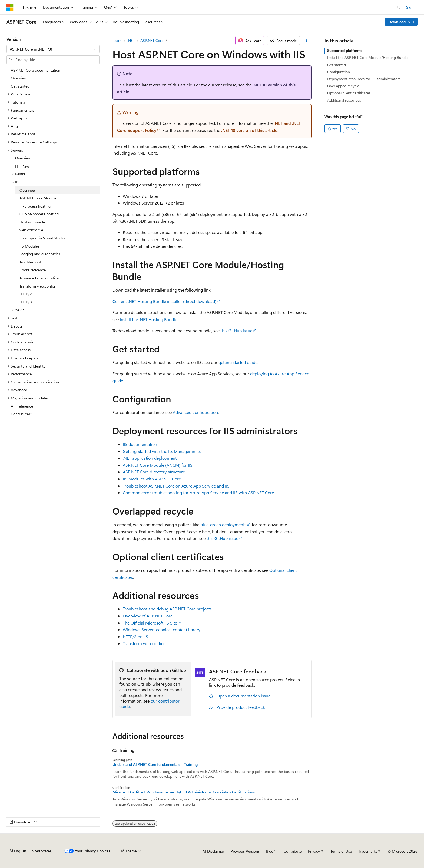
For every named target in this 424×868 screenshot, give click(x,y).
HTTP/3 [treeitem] (26, 302)
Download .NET (401, 22)
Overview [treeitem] (19, 78)
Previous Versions (245, 851)
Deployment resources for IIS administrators (364, 79)
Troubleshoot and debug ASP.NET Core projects (167, 609)
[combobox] (53, 49)
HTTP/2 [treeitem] (26, 294)
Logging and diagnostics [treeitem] (40, 254)
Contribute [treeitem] (20, 414)
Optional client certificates (349, 93)
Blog (270, 851)
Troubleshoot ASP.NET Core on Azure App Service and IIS (176, 486)
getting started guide (238, 362)
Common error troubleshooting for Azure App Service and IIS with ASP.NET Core (198, 493)
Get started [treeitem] (20, 86)
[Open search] (399, 7)
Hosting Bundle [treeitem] (32, 222)
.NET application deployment (150, 458)
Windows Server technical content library (162, 630)
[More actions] (307, 41)
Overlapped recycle (343, 86)
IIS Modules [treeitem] (29, 246)
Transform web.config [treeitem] (37, 286)
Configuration (339, 72)
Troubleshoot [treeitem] (30, 262)
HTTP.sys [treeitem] (22, 166)
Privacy (314, 851)
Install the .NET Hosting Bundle (148, 319)
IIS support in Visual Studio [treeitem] (42, 238)
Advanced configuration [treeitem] (39, 278)
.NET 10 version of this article (249, 130)
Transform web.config (143, 643)
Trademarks (368, 851)
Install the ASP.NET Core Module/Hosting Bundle (368, 57)
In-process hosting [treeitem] (35, 206)
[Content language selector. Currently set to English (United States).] (31, 851)
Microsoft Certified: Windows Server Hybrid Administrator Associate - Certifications (184, 792)
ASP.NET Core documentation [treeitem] (36, 70)
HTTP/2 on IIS (135, 637)
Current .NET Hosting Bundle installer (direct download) (164, 301)
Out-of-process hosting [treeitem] (39, 214)
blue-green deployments (223, 524)
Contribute (293, 851)
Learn (117, 40)
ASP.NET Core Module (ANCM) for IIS (158, 465)
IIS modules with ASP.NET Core (152, 479)
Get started (337, 65)
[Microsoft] (10, 7)
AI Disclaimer (213, 851)
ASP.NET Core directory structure (154, 472)
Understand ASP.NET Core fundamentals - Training (155, 764)
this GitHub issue (236, 331)
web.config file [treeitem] (31, 230)
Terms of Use (341, 851)
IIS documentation (140, 444)
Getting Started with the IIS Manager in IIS (162, 451)
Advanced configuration (195, 412)
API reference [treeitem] (22, 406)
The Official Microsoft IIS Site (150, 623)
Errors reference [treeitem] (33, 270)
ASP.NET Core (152, 40)
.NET (131, 40)
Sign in (412, 7)
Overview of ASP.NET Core (148, 616)
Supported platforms (345, 50)
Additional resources (344, 100)
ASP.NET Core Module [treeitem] (38, 198)
